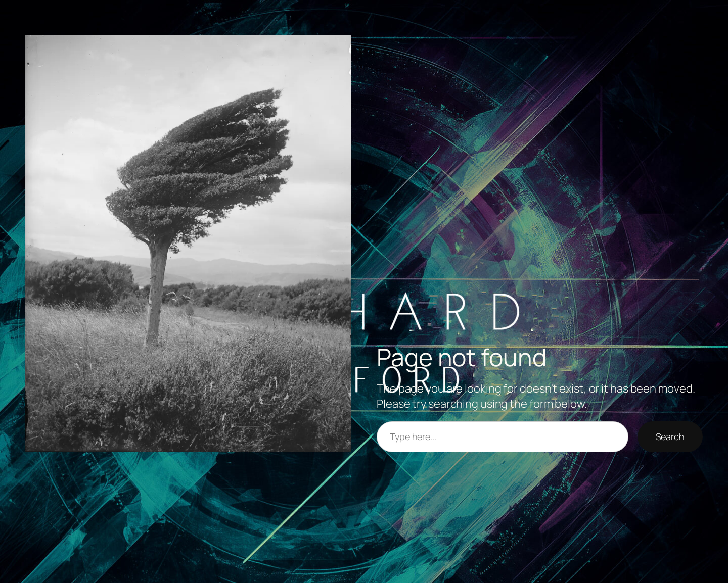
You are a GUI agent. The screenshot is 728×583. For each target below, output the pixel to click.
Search (670, 436)
